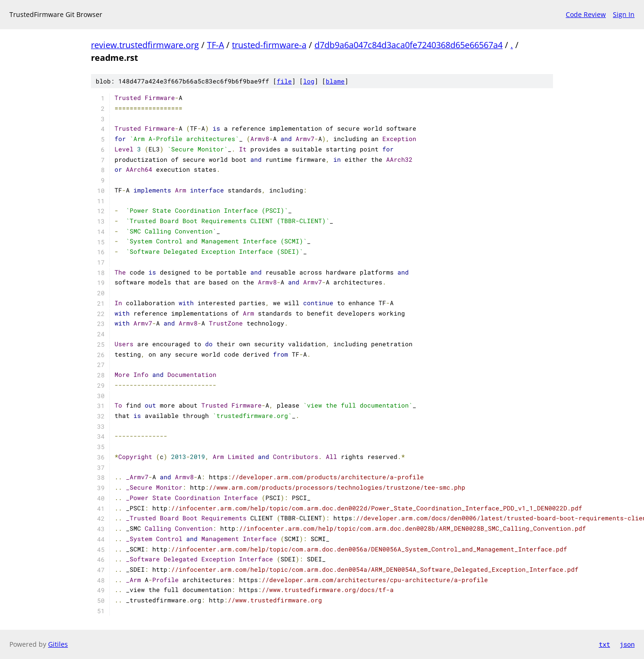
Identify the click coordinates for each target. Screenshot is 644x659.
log (309, 81)
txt (604, 644)
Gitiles (58, 644)
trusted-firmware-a (269, 45)
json (627, 644)
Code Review (586, 14)
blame (335, 81)
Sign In (624, 14)
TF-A (215, 45)
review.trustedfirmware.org (145, 45)
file (284, 81)
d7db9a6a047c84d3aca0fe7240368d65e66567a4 (409, 45)
